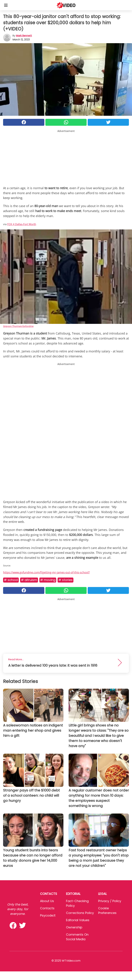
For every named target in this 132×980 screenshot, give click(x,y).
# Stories (65, 580)
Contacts (47, 908)
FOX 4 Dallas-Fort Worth (22, 224)
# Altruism (29, 580)
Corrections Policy (80, 913)
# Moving (48, 580)
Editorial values (78, 920)
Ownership (74, 927)
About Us (47, 901)
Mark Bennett (24, 36)
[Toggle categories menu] (6, 5)
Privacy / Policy (110, 901)
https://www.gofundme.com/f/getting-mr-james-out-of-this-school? (46, 572)
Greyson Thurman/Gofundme (18, 326)
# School (11, 580)
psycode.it (48, 915)
